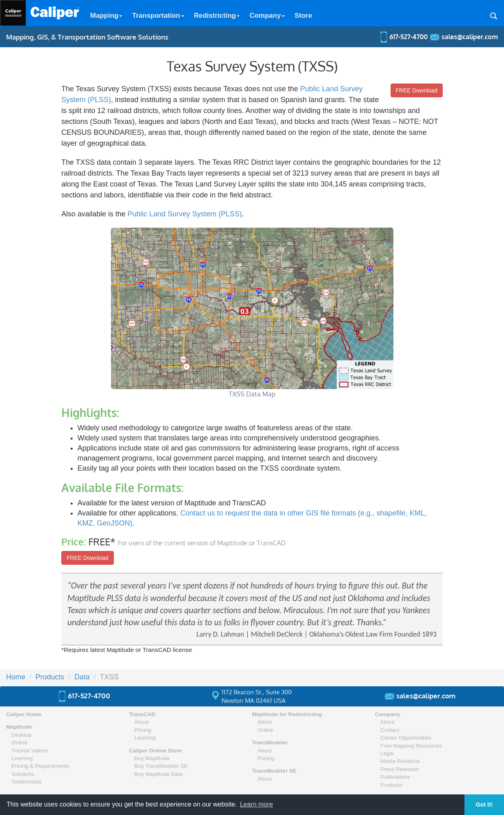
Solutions (23, 774)
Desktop (21, 735)
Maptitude (19, 727)
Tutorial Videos (29, 751)
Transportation (158, 16)
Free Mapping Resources (411, 746)
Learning (22, 758)
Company (267, 16)
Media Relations (400, 761)
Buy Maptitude (152, 758)
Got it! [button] (484, 805)
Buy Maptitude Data (158, 774)
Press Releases (400, 769)
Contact (390, 730)
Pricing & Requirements (40, 766)
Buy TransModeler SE (161, 766)
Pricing (143, 730)
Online (19, 743)
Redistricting (217, 16)
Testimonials (26, 782)
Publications (395, 777)
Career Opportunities (406, 738)
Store (303, 16)
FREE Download (417, 90)
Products (391, 785)
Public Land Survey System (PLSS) (185, 214)
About (142, 722)
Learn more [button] (257, 804)
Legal (387, 753)
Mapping (107, 16)
